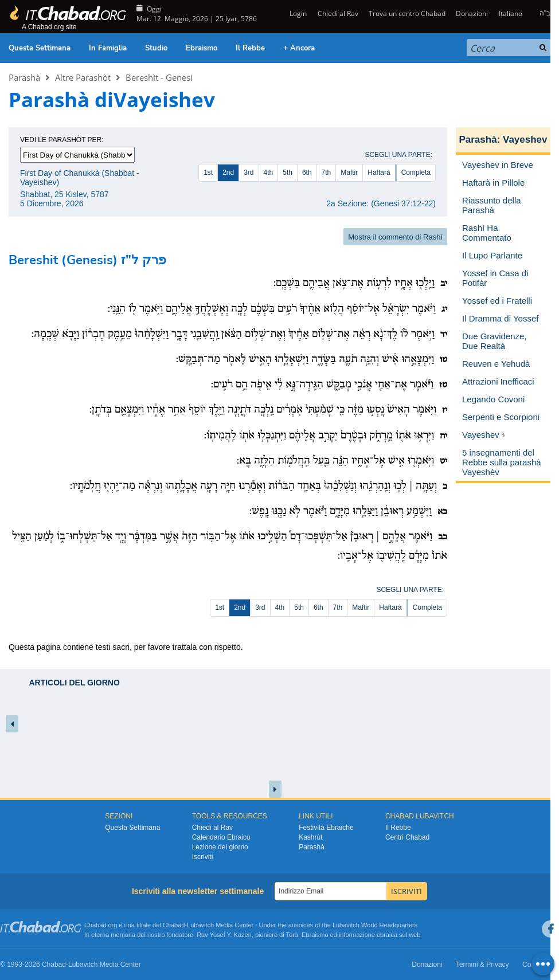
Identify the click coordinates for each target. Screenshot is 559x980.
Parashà (24, 77)
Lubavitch (200, 925)
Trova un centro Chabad (407, 13)
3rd (249, 173)
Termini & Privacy (482, 965)
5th (288, 173)
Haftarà (379, 173)
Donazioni (472, 13)
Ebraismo (202, 48)
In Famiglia (108, 48)
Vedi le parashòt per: (62, 140)
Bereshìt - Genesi (159, 77)
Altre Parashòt (83, 77)
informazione (357, 935)
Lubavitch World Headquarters (375, 925)
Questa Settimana (40, 48)
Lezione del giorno (220, 847)
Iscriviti (203, 857)
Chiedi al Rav (338, 13)
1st (208, 173)
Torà (292, 935)
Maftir (349, 173)
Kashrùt (310, 837)
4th (269, 173)
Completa (416, 173)
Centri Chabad (407, 837)
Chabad (174, 925)
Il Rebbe (250, 48)
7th (327, 173)
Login (297, 13)
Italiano (511, 13)
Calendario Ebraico (221, 837)
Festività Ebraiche (326, 828)
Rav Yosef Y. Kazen (224, 935)
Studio (156, 48)
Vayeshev (525, 140)
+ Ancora (299, 48)
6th (307, 173)
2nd (228, 173)
